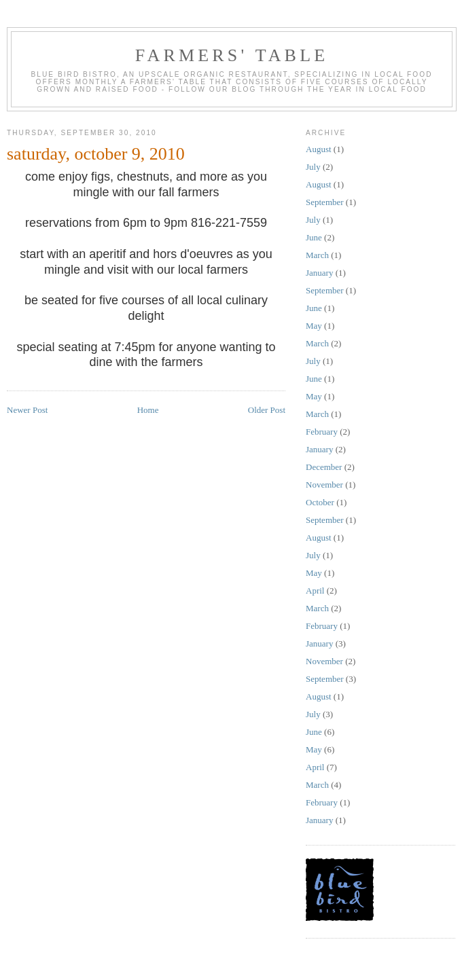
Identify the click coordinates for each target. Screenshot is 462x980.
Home (148, 410)
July (313, 167)
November (324, 485)
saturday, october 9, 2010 (96, 154)
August (319, 149)
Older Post (267, 410)
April (315, 591)
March (317, 255)
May (314, 326)
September (325, 202)
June (314, 237)
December (324, 467)
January (319, 273)
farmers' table (232, 55)
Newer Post (27, 410)
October (320, 502)
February (322, 432)
